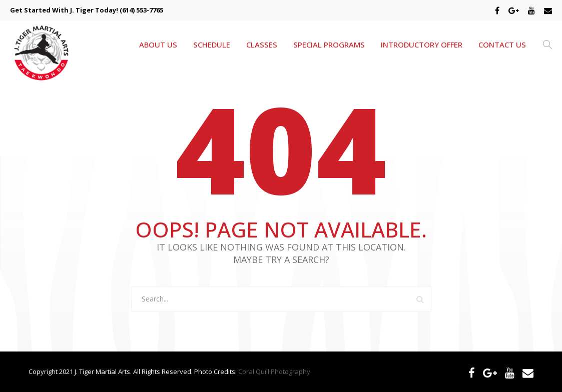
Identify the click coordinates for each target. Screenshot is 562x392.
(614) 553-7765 (141, 10)
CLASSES (262, 44)
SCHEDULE (212, 44)
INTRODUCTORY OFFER (422, 44)
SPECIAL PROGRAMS (329, 44)
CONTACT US (502, 44)
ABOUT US (158, 44)
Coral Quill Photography (274, 371)
